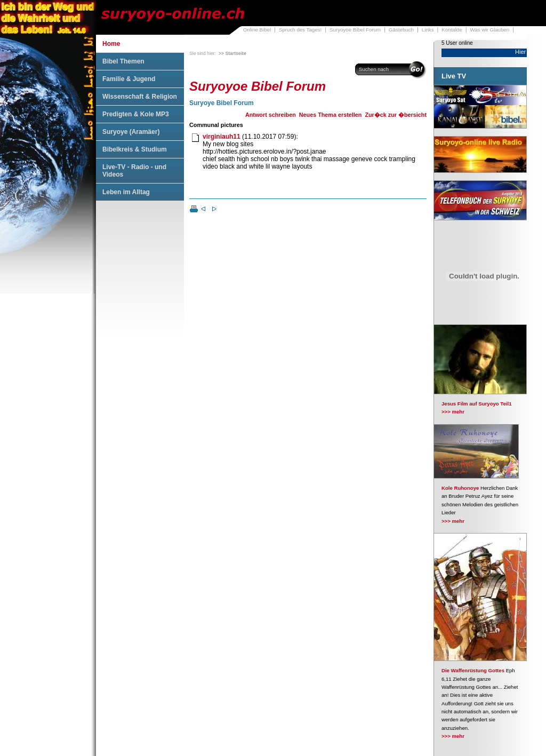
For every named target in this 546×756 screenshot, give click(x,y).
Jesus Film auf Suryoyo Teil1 (477, 404)
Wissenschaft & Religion (140, 97)
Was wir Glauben (490, 30)
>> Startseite (232, 53)
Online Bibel (257, 30)
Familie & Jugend (129, 79)
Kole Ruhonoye (460, 488)
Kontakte (452, 30)
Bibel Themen (123, 61)
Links (428, 30)
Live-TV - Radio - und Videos (134, 171)
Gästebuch (401, 30)
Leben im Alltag (126, 192)
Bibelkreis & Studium (135, 149)
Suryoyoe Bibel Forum (355, 30)
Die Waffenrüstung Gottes (473, 670)
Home (111, 44)
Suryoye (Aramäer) (131, 132)
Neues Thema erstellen (331, 115)
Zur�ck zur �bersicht (396, 115)
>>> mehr (453, 412)
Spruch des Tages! (300, 30)
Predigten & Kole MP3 (136, 114)
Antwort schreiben (271, 115)
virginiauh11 (222, 137)
